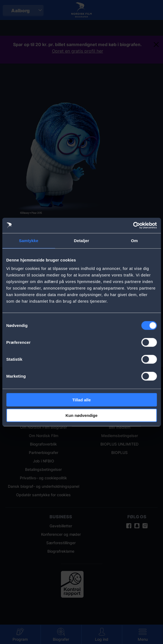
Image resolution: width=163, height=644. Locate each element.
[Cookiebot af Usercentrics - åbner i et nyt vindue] (133, 225)
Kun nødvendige (82, 415)
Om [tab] (134, 240)
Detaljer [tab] (82, 240)
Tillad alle (81, 400)
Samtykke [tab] (29, 240)
